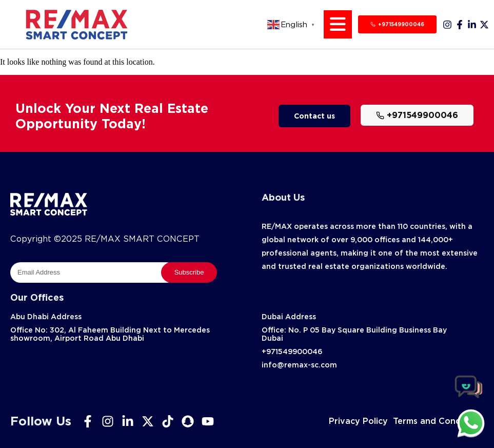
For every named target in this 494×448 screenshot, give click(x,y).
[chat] (471, 423)
